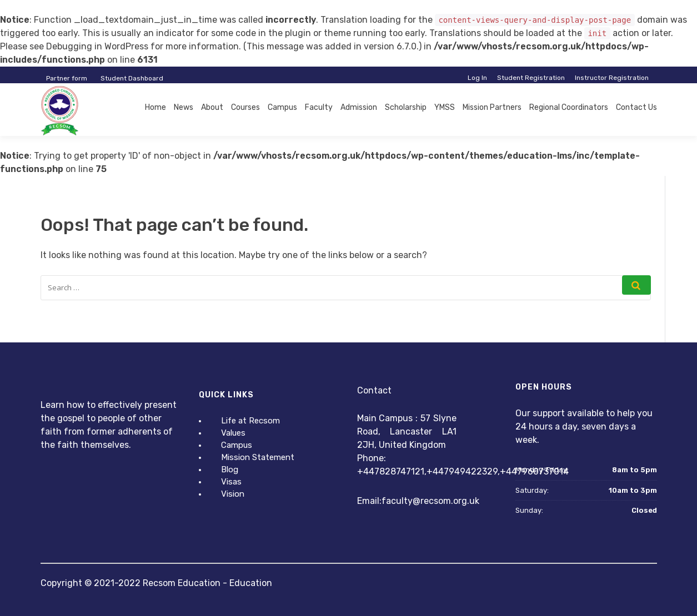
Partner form (67, 78)
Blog (230, 469)
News (184, 107)
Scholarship (406, 107)
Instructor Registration (612, 78)
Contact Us (636, 107)
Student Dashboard (132, 78)
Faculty (319, 107)
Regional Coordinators (569, 107)
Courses (245, 107)
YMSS (445, 107)
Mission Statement (258, 457)
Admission (359, 107)
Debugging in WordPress (97, 46)
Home (156, 107)
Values (233, 433)
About (212, 107)
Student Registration (531, 78)
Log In (477, 78)
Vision (233, 494)
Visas (231, 482)
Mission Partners (492, 107)
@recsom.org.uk (446, 501)
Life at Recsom (250, 421)
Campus (282, 107)
